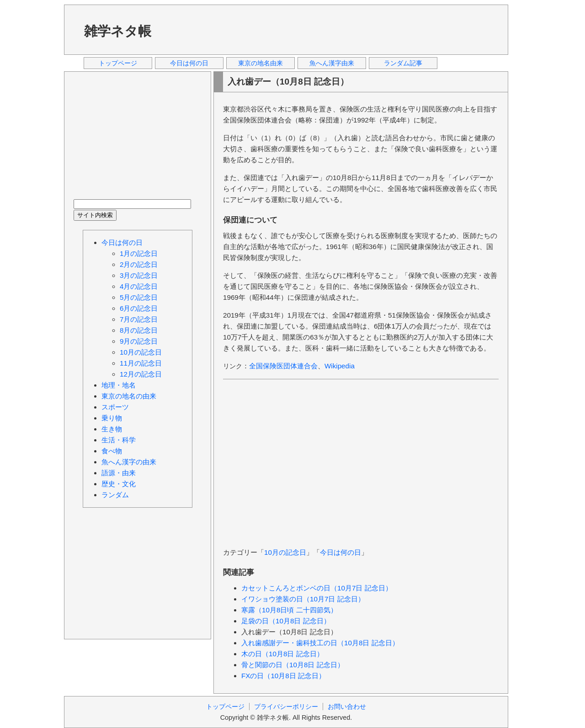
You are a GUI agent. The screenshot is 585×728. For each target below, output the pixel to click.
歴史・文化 (119, 484)
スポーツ (115, 407)
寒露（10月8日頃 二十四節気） (289, 610)
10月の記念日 (285, 552)
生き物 (112, 429)
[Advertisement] (333, 29)
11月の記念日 (141, 363)
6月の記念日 (139, 308)
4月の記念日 (139, 286)
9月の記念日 (139, 341)
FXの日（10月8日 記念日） (283, 676)
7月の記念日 (139, 319)
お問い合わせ (347, 707)
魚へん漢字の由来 (129, 462)
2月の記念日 (139, 264)
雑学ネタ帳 (118, 31)
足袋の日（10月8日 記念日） (286, 621)
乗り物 (112, 418)
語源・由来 (119, 473)
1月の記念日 (139, 253)
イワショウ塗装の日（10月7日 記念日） (303, 599)
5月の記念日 (139, 297)
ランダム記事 (403, 63)
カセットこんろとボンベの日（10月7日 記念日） (317, 588)
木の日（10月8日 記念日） (282, 654)
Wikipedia (340, 366)
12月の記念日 (141, 374)
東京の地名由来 (261, 63)
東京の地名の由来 (129, 396)
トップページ (118, 63)
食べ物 (112, 451)
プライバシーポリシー (286, 707)
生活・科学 (119, 440)
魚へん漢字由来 (332, 63)
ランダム (115, 495)
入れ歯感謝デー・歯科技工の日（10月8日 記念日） (320, 643)
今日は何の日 (189, 63)
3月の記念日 (139, 275)
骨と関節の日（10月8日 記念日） (293, 665)
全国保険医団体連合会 (283, 366)
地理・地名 (119, 385)
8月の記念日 (139, 330)
